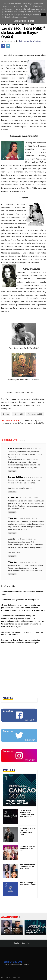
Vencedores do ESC (35, 414)
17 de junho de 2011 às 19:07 (33, 477)
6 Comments (9, 440)
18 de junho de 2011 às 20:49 (27, 539)
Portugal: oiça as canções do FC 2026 (17, 802)
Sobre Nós (26, 943)
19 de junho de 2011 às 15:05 (28, 562)
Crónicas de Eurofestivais (30, 41)
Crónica (6, 414)
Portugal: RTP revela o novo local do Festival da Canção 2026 (27, 813)
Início (16, 943)
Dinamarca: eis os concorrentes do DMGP (10, 931)
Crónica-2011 (18, 414)
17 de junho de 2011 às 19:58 (29, 498)
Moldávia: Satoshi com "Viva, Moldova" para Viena (27, 831)
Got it (31, 21)
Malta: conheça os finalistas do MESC (28, 884)
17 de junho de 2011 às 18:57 (32, 449)
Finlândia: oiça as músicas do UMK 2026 (27, 849)
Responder (12, 471)
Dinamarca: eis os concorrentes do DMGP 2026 (27, 867)
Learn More (20, 21)
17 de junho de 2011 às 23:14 (28, 518)
